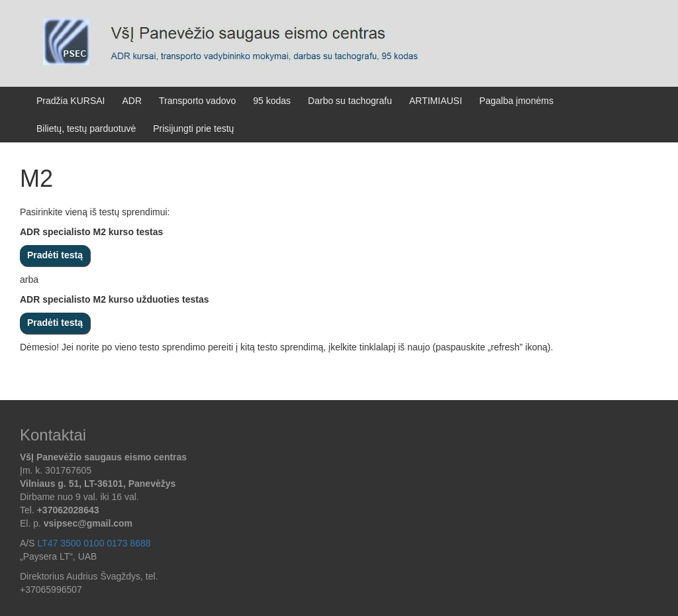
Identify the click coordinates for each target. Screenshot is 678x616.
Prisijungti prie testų (193, 128)
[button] (65, 543)
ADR (132, 101)
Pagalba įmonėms (516, 101)
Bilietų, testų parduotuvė (86, 128)
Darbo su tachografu (350, 101)
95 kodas (272, 101)
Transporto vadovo (197, 101)
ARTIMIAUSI (436, 101)
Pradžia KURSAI (71, 101)
